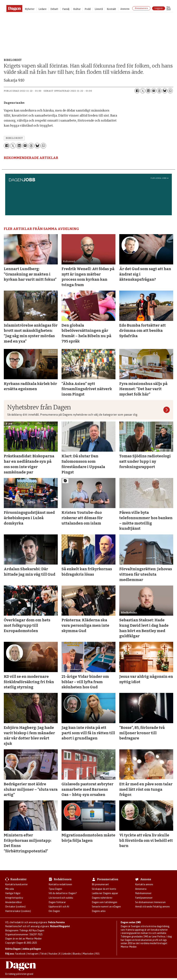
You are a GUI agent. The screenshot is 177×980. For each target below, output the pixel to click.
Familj (66, 9)
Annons (125, 9)
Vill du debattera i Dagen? (63, 893)
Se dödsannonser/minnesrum (150, 902)
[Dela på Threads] (159, 91)
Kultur (77, 9)
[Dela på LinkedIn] (148, 91)
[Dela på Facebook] (137, 91)
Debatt (54, 9)
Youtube (53, 954)
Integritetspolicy (14, 898)
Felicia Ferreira (56, 922)
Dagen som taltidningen (104, 902)
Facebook (20, 954)
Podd (88, 9)
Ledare (43, 9)
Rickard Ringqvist (60, 926)
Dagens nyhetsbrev (102, 898)
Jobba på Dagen (32, 949)
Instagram (33, 954)
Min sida (10, 889)
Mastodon (88, 954)
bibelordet (14, 138)
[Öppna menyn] (169, 9)
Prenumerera (141, 8)
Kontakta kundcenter (17, 884)
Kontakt (111, 9)
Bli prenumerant (100, 884)
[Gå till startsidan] (14, 8)
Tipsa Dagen (55, 889)
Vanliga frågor (13, 893)
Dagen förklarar (57, 902)
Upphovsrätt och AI (59, 907)
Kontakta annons (144, 884)
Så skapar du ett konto (104, 889)
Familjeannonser (144, 898)
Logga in (159, 8)
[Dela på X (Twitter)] (143, 91)
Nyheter (30, 9)
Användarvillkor (14, 902)
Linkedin (67, 954)
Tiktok (43, 954)
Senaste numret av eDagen (106, 907)
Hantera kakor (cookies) (18, 911)
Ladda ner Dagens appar (105, 893)
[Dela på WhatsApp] (170, 91)
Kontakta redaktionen (60, 884)
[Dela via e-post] (154, 91)
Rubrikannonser (143, 893)
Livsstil (99, 9)
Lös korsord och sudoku (61, 898)
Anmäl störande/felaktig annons (152, 907)
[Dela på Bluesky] (165, 91)
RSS (97, 954)
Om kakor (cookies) (15, 907)
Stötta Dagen (13, 949)
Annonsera (141, 889)
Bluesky (77, 954)
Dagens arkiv (99, 911)
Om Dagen (54, 911)
